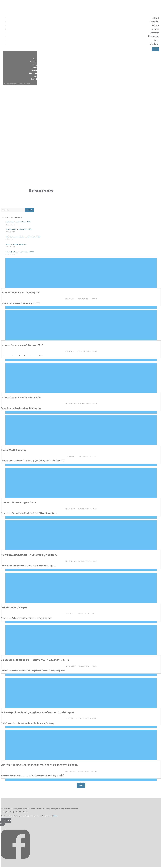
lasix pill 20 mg (12, 252)
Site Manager (70, 299)
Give (156, 40)
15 (86, 782)
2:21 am (94, 456)
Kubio (55, 816)
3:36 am (95, 299)
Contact (154, 44)
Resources (154, 36)
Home (156, 18)
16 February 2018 (84, 299)
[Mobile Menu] (155, 49)
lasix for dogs (11, 229)
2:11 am (94, 719)
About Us (154, 21)
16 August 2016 (84, 404)
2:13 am (94, 666)
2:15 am (94, 614)
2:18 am (94, 509)
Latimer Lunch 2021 (23, 222)
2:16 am (94, 561)
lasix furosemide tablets (15, 237)
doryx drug (10, 222)
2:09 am (94, 771)
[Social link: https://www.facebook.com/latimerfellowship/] (16, 862)
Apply (155, 25)
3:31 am (95, 351)
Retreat (155, 32)
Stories (155, 29)
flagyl (8, 244)
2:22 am (94, 404)
